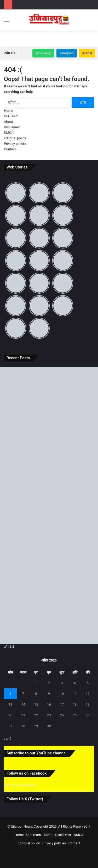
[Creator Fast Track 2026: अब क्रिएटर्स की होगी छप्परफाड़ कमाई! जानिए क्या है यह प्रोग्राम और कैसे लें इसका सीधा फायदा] (49, 561)
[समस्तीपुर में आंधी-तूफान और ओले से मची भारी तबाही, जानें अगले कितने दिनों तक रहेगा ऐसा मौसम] (49, 450)
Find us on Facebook (19, 785)
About (8, 122)
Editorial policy (15, 138)
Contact (10, 149)
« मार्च (8, 739)
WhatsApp (43, 53)
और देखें (9, 647)
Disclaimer (12, 127)
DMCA (9, 133)
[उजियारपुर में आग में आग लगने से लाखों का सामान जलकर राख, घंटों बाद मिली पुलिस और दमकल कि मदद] (49, 506)
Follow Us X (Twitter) (25, 799)
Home (8, 111)
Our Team (11, 116)
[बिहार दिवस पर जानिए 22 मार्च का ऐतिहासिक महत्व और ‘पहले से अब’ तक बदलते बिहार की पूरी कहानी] (49, 395)
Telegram (67, 53)
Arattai (87, 53)
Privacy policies (16, 144)
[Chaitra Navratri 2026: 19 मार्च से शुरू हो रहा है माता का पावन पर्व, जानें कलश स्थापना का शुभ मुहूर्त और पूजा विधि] (49, 617)
